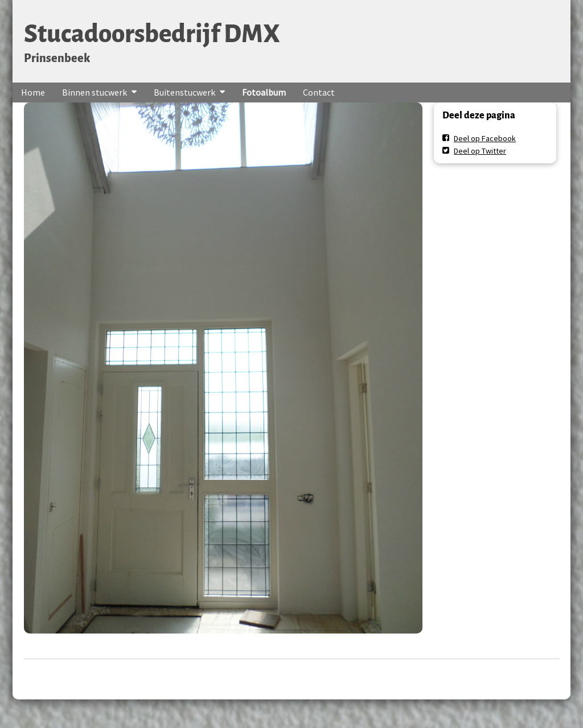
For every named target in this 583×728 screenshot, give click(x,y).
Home (33, 92)
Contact (319, 92)
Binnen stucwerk (95, 92)
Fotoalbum (264, 92)
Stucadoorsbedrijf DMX (152, 34)
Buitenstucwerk (184, 92)
